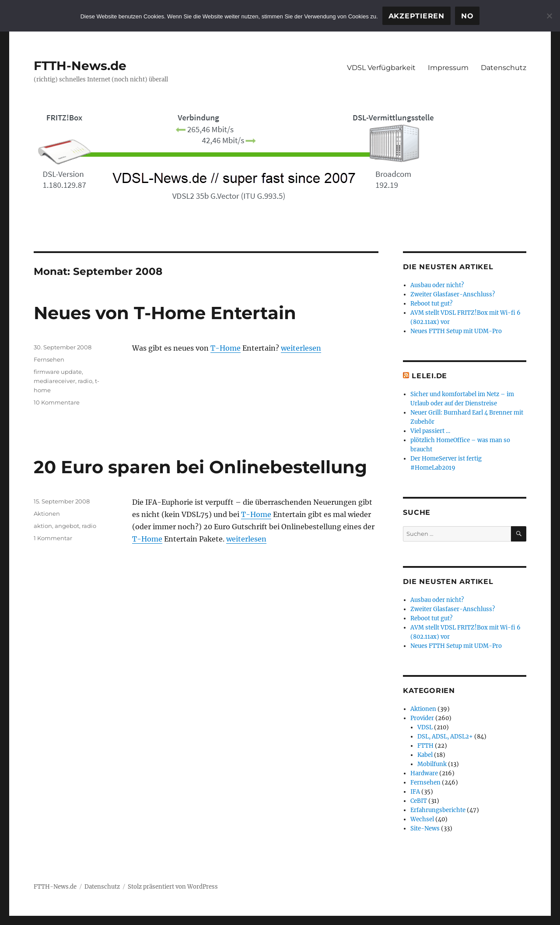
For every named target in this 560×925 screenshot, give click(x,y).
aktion (43, 526)
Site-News (425, 828)
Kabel (425, 755)
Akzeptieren (416, 16)
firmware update (58, 372)
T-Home (226, 348)
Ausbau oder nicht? (437, 285)
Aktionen (47, 513)
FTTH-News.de (80, 66)
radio (85, 381)
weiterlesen (301, 348)
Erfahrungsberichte (438, 810)
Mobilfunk (432, 764)
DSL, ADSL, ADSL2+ (445, 737)
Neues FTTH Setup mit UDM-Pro (456, 331)
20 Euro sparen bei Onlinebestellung (200, 467)
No (467, 16)
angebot (67, 526)
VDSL (425, 727)
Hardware (424, 773)
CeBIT (419, 801)
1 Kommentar (53, 538)
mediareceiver (54, 381)
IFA (415, 792)
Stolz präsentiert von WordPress (173, 887)
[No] (549, 16)
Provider (422, 718)
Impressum (448, 68)
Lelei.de (429, 376)
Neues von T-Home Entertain (165, 313)
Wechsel (422, 819)
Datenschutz (504, 68)
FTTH (425, 746)
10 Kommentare (57, 402)
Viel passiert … (430, 431)
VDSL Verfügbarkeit (381, 68)
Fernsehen (49, 359)
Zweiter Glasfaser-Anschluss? (453, 294)
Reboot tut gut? (431, 304)
